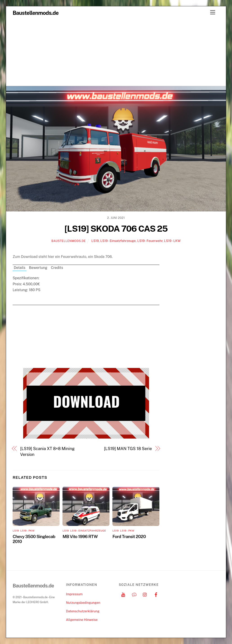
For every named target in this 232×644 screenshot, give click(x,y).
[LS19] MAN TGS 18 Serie (128, 449)
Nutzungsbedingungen (83, 603)
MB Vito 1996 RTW (80, 536)
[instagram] (145, 594)
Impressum (74, 594)
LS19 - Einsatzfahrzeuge (118, 241)
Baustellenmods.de (69, 241)
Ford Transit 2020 (129, 536)
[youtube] (123, 594)
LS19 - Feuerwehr (150, 241)
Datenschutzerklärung (83, 611)
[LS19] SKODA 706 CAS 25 (116, 229)
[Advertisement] (116, 52)
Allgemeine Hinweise (82, 620)
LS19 (95, 241)
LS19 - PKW (28, 531)
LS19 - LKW (172, 241)
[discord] (134, 594)
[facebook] (156, 594)
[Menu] (213, 12)
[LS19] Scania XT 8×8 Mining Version (47, 452)
